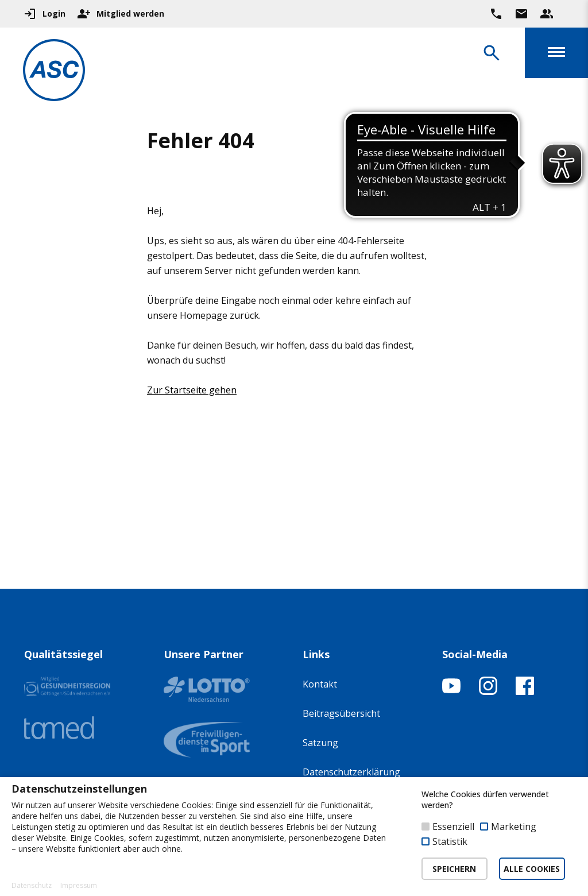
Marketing (514, 827)
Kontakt (320, 684)
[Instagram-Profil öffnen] (488, 692)
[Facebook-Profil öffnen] (525, 692)
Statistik (450, 841)
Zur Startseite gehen (192, 390)
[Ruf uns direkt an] (496, 14)
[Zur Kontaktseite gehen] (521, 14)
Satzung (320, 743)
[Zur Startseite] (54, 72)
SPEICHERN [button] (454, 869)
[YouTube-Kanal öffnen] (451, 692)
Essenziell (453, 827)
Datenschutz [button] (32, 886)
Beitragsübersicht (341, 713)
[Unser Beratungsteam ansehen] (547, 14)
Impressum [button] (79, 886)
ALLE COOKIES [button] (532, 869)
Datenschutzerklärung (351, 772)
